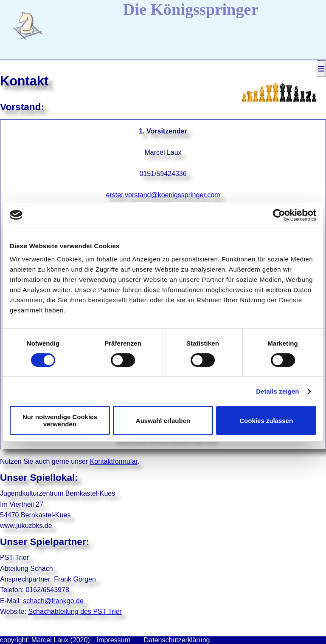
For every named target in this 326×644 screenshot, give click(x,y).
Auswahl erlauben (163, 421)
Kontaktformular (114, 461)
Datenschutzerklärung (177, 640)
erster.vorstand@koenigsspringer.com (163, 195)
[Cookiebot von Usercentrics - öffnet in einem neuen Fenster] (279, 215)
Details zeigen (277, 391)
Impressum (114, 640)
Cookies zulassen (266, 421)
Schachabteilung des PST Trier (75, 611)
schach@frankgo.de (53, 601)
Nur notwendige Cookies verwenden (60, 420)
